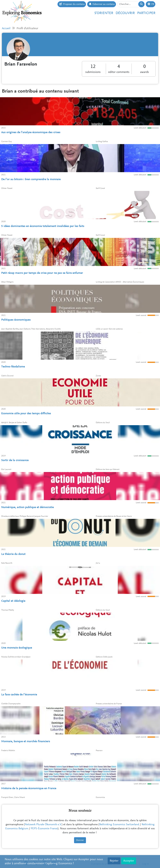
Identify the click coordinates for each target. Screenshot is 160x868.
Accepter (129, 861)
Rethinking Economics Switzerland (119, 825)
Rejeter (114, 861)
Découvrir (125, 13)
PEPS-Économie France (44, 829)
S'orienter (104, 13)
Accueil (6, 28)
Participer (146, 13)
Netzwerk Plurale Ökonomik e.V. (43, 825)
